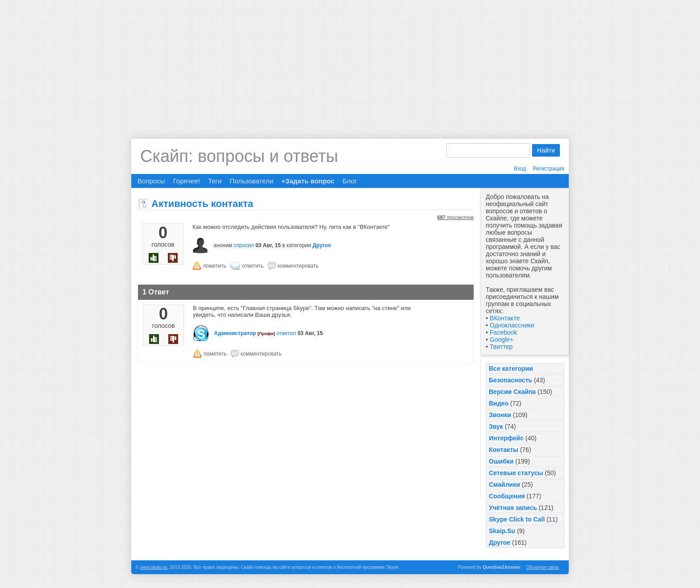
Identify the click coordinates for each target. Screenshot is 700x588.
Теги (215, 181)
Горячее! (186, 181)
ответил (286, 333)
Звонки (500, 415)
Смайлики (504, 484)
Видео (499, 403)
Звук (496, 427)
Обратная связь (542, 567)
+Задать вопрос (308, 181)
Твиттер (501, 347)
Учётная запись (513, 508)
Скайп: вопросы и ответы (239, 156)
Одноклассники (512, 325)
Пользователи (251, 181)
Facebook (503, 332)
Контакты (504, 450)
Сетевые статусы (516, 473)
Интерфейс (506, 438)
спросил (244, 245)
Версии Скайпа (512, 392)
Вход (520, 169)
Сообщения (507, 496)
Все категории (511, 369)
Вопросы (151, 181)
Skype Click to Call (517, 519)
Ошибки (501, 461)
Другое (500, 542)
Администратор (235, 333)
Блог (350, 181)
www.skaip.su (154, 567)
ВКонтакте (505, 318)
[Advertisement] (350, 62)
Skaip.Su (502, 531)
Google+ (502, 340)
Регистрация (549, 169)
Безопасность (510, 380)
